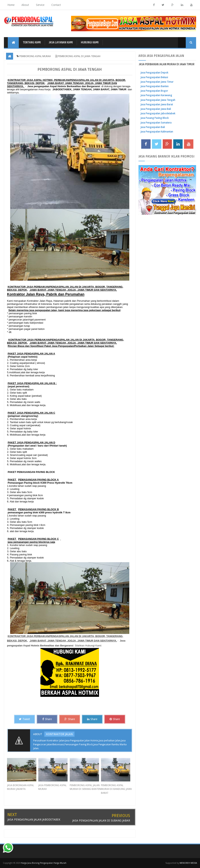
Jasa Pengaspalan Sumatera (156, 123)
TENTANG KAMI (32, 43)
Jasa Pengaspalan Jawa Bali (156, 109)
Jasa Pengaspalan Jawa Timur (157, 82)
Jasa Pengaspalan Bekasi (154, 77)
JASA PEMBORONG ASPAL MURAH (52, 787)
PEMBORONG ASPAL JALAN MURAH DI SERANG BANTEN (85, 787)
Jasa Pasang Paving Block (154, 118)
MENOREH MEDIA (188, 863)
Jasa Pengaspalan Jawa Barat (157, 104)
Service (40, 5)
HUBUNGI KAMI (90, 43)
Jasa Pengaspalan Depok (154, 73)
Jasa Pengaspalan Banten (154, 86)
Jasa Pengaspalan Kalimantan (157, 132)
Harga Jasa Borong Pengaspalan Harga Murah (44, 863)
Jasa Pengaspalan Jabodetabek (158, 113)
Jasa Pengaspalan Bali (153, 127)
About (25, 5)
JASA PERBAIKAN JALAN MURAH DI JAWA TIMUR (167, 64)
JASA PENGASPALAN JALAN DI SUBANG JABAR (101, 821)
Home (11, 5)
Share (47, 719)
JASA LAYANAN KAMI (61, 43)
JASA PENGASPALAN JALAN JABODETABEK (34, 820)
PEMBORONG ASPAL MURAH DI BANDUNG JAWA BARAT (116, 789)
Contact (56, 5)
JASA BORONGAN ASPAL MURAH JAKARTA (21, 787)
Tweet (24, 719)
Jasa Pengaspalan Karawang (156, 95)
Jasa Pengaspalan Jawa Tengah (158, 100)
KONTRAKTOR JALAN (59, 734)
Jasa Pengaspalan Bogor (154, 91)
